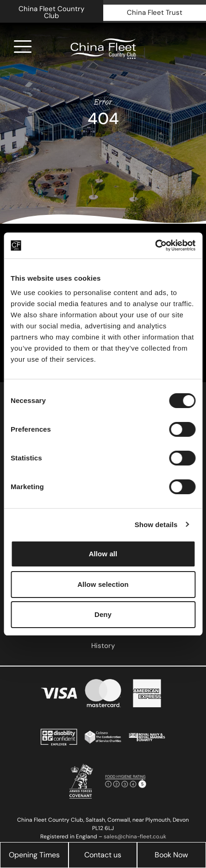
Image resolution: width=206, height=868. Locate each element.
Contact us (103, 855)
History (103, 646)
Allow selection (103, 584)
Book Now (171, 855)
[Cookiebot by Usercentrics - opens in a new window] (155, 245)
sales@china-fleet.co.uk (135, 837)
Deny (103, 614)
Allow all (103, 554)
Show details (156, 525)
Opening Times (34, 855)
